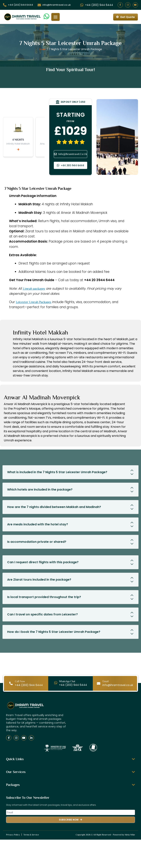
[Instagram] (16, 738)
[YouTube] (24, 738)
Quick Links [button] (70, 759)
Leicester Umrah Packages (34, 302)
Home (43, 49)
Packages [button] (70, 785)
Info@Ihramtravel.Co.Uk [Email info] (70, 154)
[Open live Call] (20, 5)
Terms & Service (31, 835)
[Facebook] (9, 738)
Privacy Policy (13, 835)
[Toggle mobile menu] (55, 17)
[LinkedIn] (31, 738)
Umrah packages (34, 289)
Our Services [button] (70, 772)
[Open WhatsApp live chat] (99, 5)
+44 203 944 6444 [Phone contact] (70, 165)
